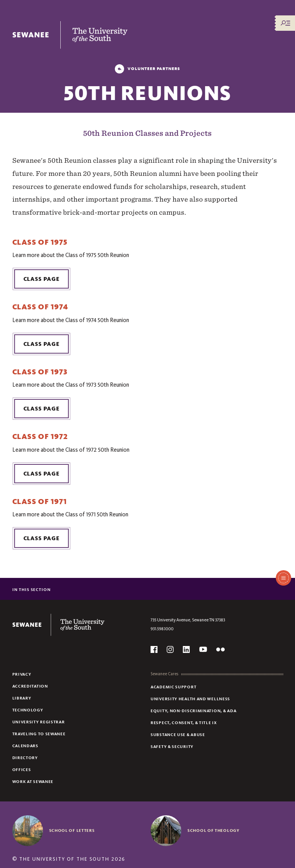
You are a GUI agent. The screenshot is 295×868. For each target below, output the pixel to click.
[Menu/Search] (285, 23)
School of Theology (214, 830)
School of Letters (72, 830)
